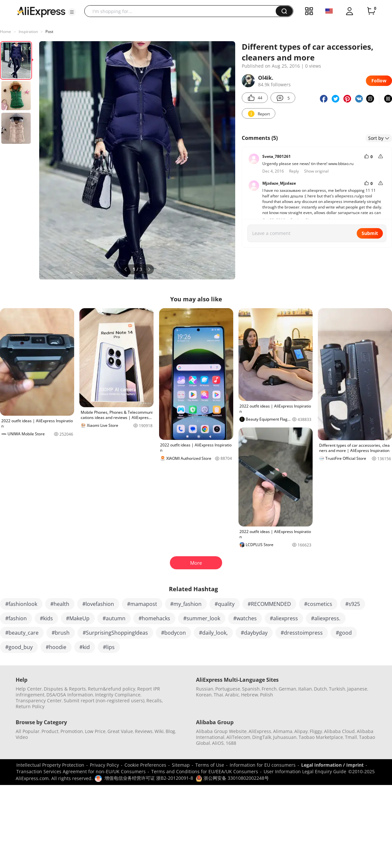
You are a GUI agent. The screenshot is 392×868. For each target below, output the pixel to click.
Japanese (357, 689)
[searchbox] (182, 11)
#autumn (114, 618)
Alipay (301, 731)
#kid (85, 647)
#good (344, 633)
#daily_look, (213, 633)
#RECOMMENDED (269, 604)
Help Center (29, 689)
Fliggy (316, 731)
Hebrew (250, 695)
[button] (72, 12)
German (287, 689)
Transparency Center (39, 701)
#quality (225, 604)
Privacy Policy (104, 765)
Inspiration (28, 32)
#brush (61, 633)
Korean (204, 695)
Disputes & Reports (65, 689)
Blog (170, 731)
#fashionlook (21, 604)
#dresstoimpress (302, 633)
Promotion (72, 731)
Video (22, 737)
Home (6, 32)
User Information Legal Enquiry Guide (305, 771)
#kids (46, 618)
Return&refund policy (112, 689)
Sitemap (181, 765)
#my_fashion (186, 604)
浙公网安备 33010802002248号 (232, 778)
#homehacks (154, 618)
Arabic (232, 695)
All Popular (28, 731)
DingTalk (262, 737)
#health (60, 604)
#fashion (16, 618)
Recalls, (155, 701)
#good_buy (19, 647)
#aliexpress (284, 618)
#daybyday (254, 633)
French (269, 689)
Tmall (351, 737)
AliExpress (260, 731)
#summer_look (202, 618)
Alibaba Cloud (339, 731)
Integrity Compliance (118, 695)
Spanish (251, 689)
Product (50, 731)
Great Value (120, 731)
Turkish (337, 689)
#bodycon (173, 633)
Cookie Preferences (145, 765)
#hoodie (56, 647)
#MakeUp (78, 618)
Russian (205, 689)
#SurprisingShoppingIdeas (115, 633)
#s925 (353, 604)
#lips (109, 647)
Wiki (159, 731)
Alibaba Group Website (221, 731)
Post (49, 32)
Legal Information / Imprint (332, 765)
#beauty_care (22, 633)
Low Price (95, 731)
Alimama (283, 731)
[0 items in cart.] (371, 11)
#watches (245, 618)
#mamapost (142, 604)
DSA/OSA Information (70, 695)
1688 (231, 743)
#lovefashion (98, 604)
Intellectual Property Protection (50, 765)
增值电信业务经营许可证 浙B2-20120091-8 (149, 778)
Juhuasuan (285, 737)
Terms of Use (210, 765)
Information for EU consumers (263, 765)
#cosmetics (318, 604)
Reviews (144, 731)
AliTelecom (238, 737)
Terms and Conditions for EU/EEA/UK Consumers (205, 771)
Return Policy (30, 706)
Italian (305, 689)
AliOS (218, 743)
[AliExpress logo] (41, 11)
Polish (267, 695)
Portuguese (228, 689)
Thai (218, 695)
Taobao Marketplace (321, 737)
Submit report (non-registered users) (104, 701)
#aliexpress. (326, 618)
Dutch (320, 689)
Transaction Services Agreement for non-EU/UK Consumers (81, 771)
